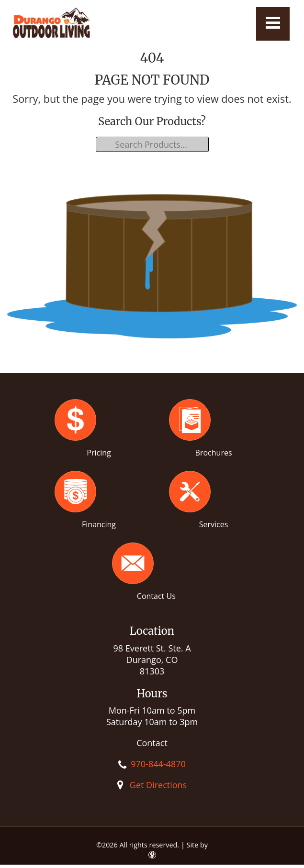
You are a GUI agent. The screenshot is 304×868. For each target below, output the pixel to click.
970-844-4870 (158, 764)
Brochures (214, 453)
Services (214, 524)
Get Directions (158, 785)
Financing (99, 524)
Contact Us (156, 596)
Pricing (99, 453)
